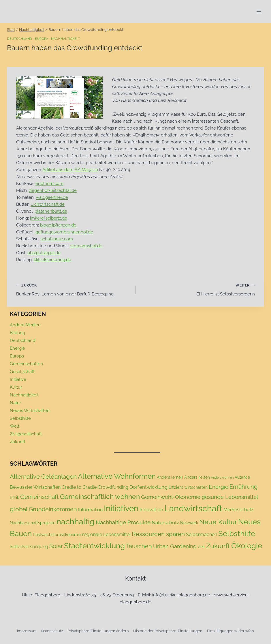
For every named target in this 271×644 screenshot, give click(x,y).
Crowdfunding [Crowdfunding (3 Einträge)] (113, 487)
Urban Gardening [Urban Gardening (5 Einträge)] (175, 546)
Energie (17, 348)
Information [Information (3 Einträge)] (90, 510)
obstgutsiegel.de (44, 253)
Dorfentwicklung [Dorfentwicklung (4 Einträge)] (148, 487)
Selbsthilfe (20, 418)
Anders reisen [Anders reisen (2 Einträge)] (197, 477)
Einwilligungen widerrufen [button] (230, 631)
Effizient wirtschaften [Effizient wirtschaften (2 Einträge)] (188, 487)
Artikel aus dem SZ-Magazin (70, 170)
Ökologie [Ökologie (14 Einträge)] (247, 546)
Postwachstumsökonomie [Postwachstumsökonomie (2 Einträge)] (57, 535)
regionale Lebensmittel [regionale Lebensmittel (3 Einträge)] (106, 535)
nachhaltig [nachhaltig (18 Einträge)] (76, 521)
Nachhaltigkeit (65, 39)
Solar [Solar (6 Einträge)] (56, 546)
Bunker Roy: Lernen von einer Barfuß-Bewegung (74, 289)
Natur (15, 403)
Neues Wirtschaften (30, 411)
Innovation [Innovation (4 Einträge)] (151, 510)
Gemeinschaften (26, 364)
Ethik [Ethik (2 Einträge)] (14, 497)
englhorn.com (49, 184)
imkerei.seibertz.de (49, 218)
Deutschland (20, 39)
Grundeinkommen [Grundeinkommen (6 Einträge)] (53, 509)
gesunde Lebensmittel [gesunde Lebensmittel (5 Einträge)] (230, 497)
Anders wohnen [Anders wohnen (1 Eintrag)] (222, 478)
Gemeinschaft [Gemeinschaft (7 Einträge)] (39, 497)
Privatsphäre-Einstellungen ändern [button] (98, 631)
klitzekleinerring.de (52, 260)
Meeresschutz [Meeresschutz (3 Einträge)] (238, 510)
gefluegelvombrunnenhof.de (64, 232)
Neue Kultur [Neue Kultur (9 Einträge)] (218, 522)
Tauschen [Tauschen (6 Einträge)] (139, 546)
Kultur (16, 387)
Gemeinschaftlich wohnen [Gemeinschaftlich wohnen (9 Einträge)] (100, 497)
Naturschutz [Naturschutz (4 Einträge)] (165, 523)
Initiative (18, 379)
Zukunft (18, 442)
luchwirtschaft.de (48, 204)
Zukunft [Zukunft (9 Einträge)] (218, 546)
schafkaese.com (57, 239)
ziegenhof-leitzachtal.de (53, 190)
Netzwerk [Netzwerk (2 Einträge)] (189, 523)
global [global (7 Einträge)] (19, 509)
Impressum (27, 631)
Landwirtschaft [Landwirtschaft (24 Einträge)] (193, 508)
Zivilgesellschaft (26, 434)
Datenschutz (52, 631)
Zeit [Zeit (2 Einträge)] (201, 547)
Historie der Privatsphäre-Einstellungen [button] (168, 631)
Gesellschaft (22, 372)
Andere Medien (25, 325)
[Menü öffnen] (259, 11)
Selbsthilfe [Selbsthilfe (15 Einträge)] (237, 533)
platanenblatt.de (51, 211)
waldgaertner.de (52, 197)
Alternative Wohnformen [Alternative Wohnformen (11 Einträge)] (117, 476)
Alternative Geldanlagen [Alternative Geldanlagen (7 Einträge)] (43, 477)
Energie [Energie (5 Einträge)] (219, 487)
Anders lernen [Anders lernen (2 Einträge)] (170, 477)
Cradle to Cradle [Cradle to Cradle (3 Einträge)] (79, 487)
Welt (15, 426)
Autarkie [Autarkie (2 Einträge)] (242, 477)
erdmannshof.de (86, 246)
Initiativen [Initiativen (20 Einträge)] (121, 509)
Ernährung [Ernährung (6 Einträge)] (243, 487)
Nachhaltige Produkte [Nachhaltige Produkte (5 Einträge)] (123, 522)
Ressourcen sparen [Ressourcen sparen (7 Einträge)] (158, 534)
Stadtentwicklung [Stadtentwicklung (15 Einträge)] (94, 546)
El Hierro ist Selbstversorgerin (197, 289)
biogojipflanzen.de (58, 225)
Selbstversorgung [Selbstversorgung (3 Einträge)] (29, 547)
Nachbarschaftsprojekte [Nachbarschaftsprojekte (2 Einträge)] (33, 523)
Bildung (17, 333)
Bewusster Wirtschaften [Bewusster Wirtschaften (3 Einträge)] (35, 487)
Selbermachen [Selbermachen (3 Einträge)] (202, 535)
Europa (42, 39)
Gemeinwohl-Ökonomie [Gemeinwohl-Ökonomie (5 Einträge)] (171, 497)
